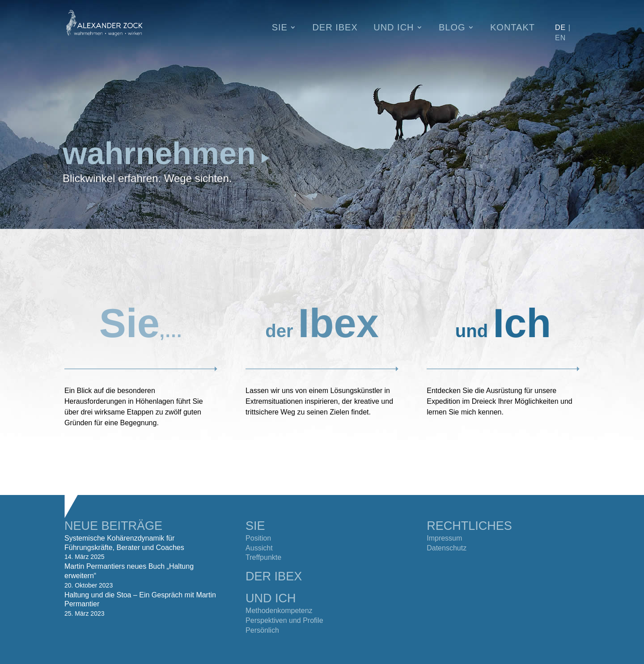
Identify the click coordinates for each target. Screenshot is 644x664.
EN (560, 38)
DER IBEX (274, 576)
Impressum (444, 538)
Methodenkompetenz (279, 611)
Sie (280, 28)
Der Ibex (335, 28)
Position (258, 538)
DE (560, 27)
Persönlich (262, 630)
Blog (452, 28)
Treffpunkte (263, 557)
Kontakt (513, 28)
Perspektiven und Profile (284, 620)
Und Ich (394, 28)
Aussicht (259, 548)
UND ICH (271, 598)
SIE (255, 526)
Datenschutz (447, 548)
